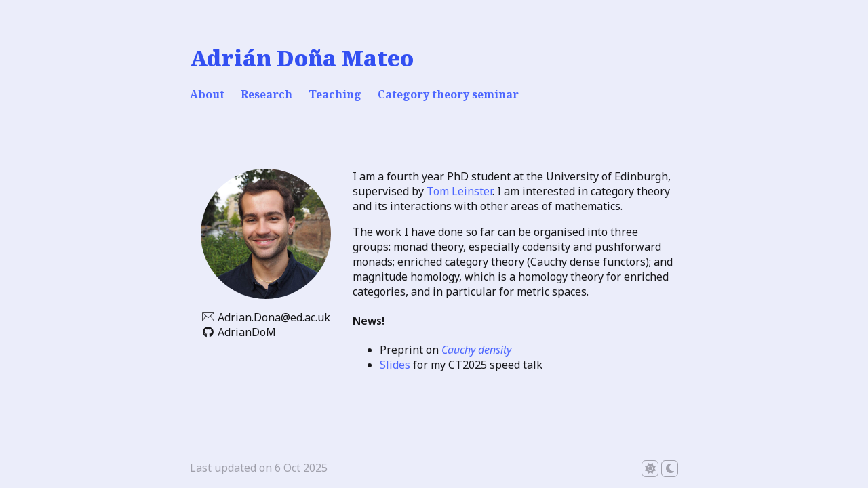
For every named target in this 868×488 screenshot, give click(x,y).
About (207, 94)
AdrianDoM (247, 332)
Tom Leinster (459, 191)
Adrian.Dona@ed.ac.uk (274, 317)
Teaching (335, 94)
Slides (395, 365)
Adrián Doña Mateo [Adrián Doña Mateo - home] (302, 58)
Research (267, 94)
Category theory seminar (448, 94)
